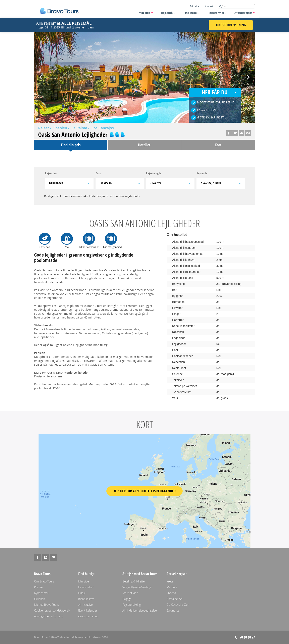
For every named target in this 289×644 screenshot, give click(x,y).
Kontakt (209, 6)
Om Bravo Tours (44, 581)
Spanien (60, 128)
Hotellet (144, 145)
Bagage (127, 599)
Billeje (82, 593)
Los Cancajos (103, 128)
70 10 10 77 (247, 637)
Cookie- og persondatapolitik (52, 610)
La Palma (79, 128)
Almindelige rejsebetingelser (140, 610)
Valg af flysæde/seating (137, 587)
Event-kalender (88, 610)
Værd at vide (130, 593)
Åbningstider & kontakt (48, 616)
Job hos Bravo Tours (46, 605)
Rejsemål (168, 13)
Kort (218, 145)
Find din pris (71, 145)
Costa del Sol (175, 599)
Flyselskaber (86, 587)
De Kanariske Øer (178, 605)
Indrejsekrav (86, 599)
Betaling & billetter (134, 581)
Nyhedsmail (41, 593)
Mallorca (172, 587)
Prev (41, 76)
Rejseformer (217, 13)
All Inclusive (85, 605)
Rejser (44, 128)
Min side (146, 13)
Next (248, 76)
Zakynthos (173, 610)
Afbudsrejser (245, 13)
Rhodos (171, 593)
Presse (38, 587)
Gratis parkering (88, 616)
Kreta (170, 581)
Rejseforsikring (132, 605)
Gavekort (40, 599)
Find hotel (191, 13)
